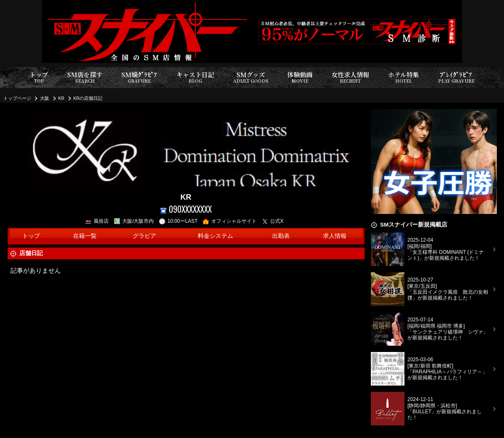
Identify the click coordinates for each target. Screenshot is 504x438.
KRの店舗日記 (88, 98)
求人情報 (335, 236)
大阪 (45, 98)
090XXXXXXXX (186, 209)
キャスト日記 (195, 77)
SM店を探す (85, 77)
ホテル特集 (404, 77)
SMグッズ (251, 77)
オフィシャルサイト (230, 221)
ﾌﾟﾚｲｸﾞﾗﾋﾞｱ (456, 77)
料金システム (215, 236)
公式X (273, 221)
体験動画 (300, 77)
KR (62, 98)
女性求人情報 (350, 77)
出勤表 (281, 236)
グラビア (144, 236)
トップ (39, 77)
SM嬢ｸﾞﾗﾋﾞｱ (139, 77)
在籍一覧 (85, 236)
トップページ (17, 98)
